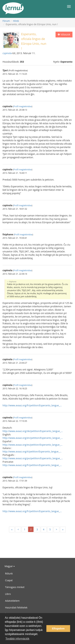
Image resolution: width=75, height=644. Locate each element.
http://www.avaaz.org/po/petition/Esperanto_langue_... (33, 458)
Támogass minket (15, 587)
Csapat (9, 580)
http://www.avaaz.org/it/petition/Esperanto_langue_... (32, 451)
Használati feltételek (16, 608)
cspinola (7, 53)
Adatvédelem (12, 601)
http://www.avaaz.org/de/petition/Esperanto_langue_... (33, 431)
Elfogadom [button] (58, 629)
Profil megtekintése (23, 106)
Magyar (10, 566)
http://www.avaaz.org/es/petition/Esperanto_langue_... (33, 445)
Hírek (16, 21)
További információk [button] (17, 639)
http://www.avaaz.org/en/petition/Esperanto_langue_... (33, 438)
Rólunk (9, 573)
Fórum (6, 21)
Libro (8, 594)
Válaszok (64, 34)
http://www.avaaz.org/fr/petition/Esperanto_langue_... (32, 405)
